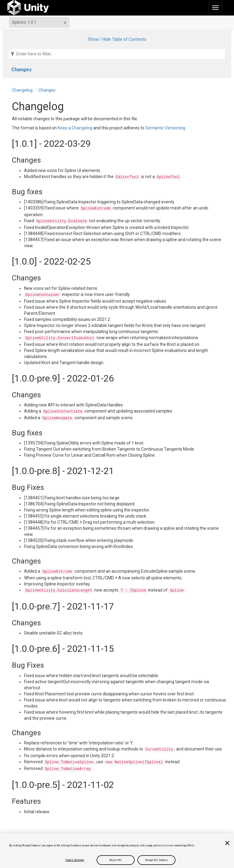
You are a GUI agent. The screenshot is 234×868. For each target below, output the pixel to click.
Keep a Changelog (75, 128)
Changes (21, 70)
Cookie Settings (75, 860)
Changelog (22, 90)
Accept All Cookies (157, 860)
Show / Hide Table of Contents (117, 39)
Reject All (116, 860)
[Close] (227, 843)
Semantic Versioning (165, 128)
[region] (117, 851)
